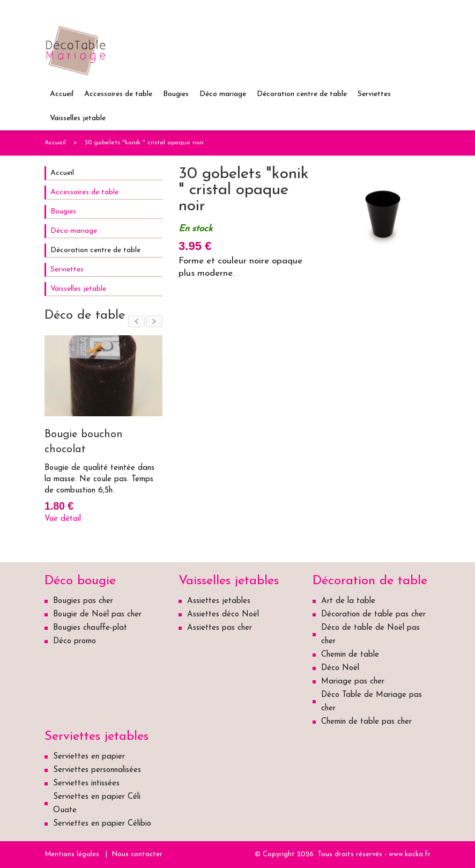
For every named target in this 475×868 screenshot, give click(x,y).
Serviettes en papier (89, 757)
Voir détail (63, 519)
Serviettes (374, 94)
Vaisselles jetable (78, 118)
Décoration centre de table (302, 94)
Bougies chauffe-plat (90, 628)
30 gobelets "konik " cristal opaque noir (144, 143)
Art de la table (348, 601)
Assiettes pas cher (220, 628)
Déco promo (75, 641)
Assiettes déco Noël (223, 615)
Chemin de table (350, 655)
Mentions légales (72, 854)
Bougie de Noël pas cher (97, 615)
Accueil (62, 94)
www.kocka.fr (410, 854)
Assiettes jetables (219, 601)
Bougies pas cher (83, 601)
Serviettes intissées (86, 784)
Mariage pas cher (353, 682)
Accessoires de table (118, 94)
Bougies (176, 94)
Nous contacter (137, 854)
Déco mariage (223, 94)
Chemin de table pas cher (366, 722)
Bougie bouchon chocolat (84, 442)
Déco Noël (340, 668)
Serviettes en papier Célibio (102, 824)
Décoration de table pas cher (373, 615)
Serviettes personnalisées (97, 770)
